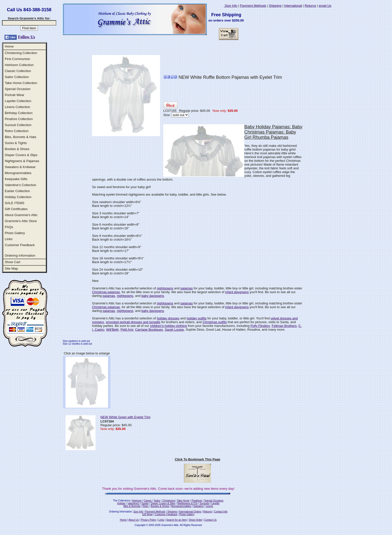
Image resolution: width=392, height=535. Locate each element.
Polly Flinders (260, 326)
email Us (325, 6)
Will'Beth (112, 330)
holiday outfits (196, 318)
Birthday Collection (19, 113)
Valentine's (133, 503)
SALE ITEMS (15, 203)
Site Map (11, 269)
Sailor (157, 501)
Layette (215, 503)
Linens (209, 506)
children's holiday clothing (168, 326)
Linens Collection (17, 107)
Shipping (275, 6)
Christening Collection (21, 53)
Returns (310, 6)
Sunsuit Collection (18, 125)
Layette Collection (18, 101)
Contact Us (210, 520)
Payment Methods (253, 6)
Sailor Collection (17, 77)
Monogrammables (18, 173)
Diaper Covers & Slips (21, 155)
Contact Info (221, 512)
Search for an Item (176, 520)
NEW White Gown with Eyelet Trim (125, 417)
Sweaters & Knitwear (20, 167)
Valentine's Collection (20, 185)
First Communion (17, 59)
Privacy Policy (148, 520)
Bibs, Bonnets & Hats (20, 137)
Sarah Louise (174, 330)
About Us (134, 520)
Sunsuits (204, 503)
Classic (148, 501)
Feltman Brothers (284, 326)
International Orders (190, 512)
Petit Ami (127, 330)
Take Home (183, 501)
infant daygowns (237, 292)
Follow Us (26, 37)
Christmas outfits (215, 322)
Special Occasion (18, 89)
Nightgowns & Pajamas (22, 161)
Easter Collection (17, 191)
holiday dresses (168, 318)
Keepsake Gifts (16, 179)
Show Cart (12, 262)
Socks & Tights (16, 143)
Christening (169, 501)
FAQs (9, 227)
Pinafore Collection (19, 119)
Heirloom (137, 501)
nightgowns (165, 288)
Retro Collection (17, 131)
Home (9, 46)
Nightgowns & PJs (187, 503)
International (293, 6)
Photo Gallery (15, 233)
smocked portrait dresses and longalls (133, 322)
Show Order (195, 520)
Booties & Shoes (17, 149)
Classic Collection (18, 71)
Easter (145, 503)
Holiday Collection (18, 197)
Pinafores (197, 501)
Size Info (230, 6)
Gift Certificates (16, 209)
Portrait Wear (14, 95)
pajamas (187, 288)
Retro (145, 506)
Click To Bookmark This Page (197, 459)
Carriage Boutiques (149, 330)
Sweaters (198, 506)
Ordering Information (20, 255)
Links (9, 239)
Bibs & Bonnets (132, 506)
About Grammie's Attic (21, 215)
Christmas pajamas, (106, 292)
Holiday (121, 503)
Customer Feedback (20, 245)
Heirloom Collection (19, 65)
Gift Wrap (147, 514)
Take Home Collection (21, 83)
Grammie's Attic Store (21, 221)
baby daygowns (152, 296)
